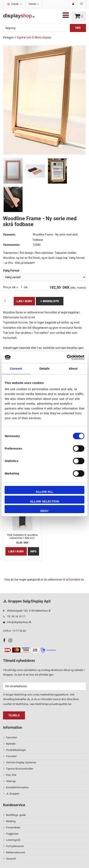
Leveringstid (13, 840)
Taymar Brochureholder (20, 769)
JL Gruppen (13, 794)
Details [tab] (44, 368)
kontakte (75, 580)
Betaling (11, 821)
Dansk (16, 4)
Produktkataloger (16, 750)
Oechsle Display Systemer (21, 762)
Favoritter (12, 737)
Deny (44, 511)
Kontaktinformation (17, 787)
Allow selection (45, 501)
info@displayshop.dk (19, 622)
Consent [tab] (16, 368)
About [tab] (73, 368)
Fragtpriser (12, 834)
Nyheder (11, 744)
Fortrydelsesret (15, 846)
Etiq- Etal (11, 775)
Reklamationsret (16, 852)
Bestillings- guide (16, 815)
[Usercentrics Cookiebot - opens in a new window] (67, 357)
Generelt (11, 859)
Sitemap (11, 781)
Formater (11, 756)
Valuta (34, 4)
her (70, 704)
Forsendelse (13, 827)
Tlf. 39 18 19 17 (16, 616)
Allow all (44, 492)
